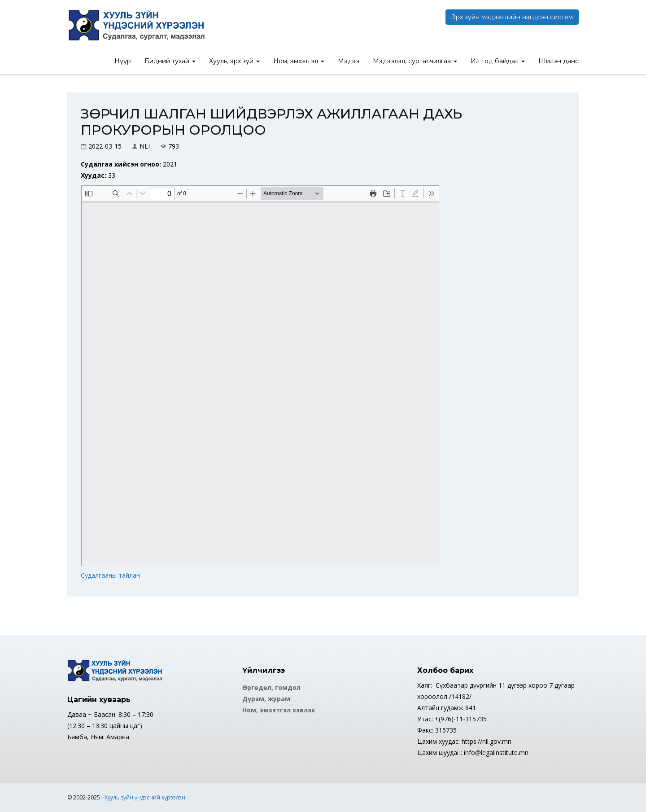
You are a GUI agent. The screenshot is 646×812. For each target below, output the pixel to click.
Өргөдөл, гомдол (271, 687)
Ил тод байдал (498, 61)
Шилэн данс (559, 61)
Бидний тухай (170, 61)
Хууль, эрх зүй (234, 61)
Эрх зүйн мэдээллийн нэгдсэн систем (512, 17)
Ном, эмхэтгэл (299, 61)
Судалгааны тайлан (110, 575)
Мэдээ (349, 61)
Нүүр (123, 61)
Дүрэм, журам (266, 699)
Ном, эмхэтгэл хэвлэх (279, 710)
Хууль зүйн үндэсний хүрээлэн (145, 797)
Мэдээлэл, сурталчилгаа (415, 61)
